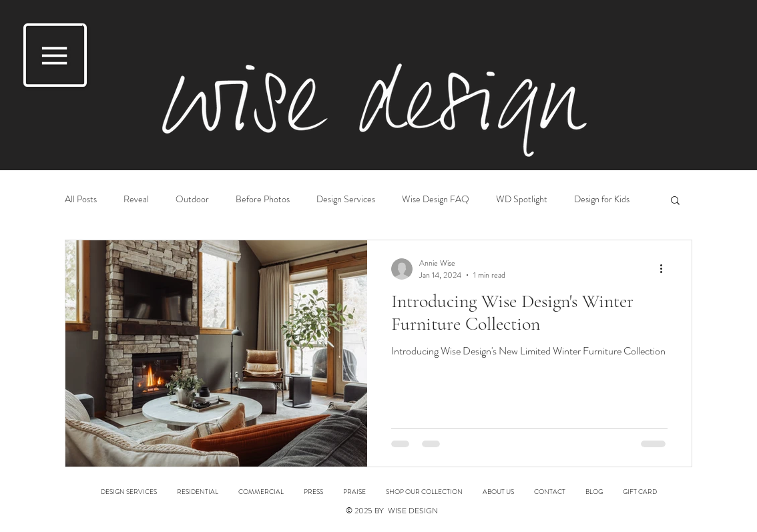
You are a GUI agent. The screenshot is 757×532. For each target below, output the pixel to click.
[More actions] (666, 269)
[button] (55, 55)
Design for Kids (602, 199)
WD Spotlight (522, 199)
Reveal (136, 199)
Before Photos (263, 199)
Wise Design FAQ (436, 199)
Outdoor (192, 199)
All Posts (81, 199)
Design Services (346, 199)
